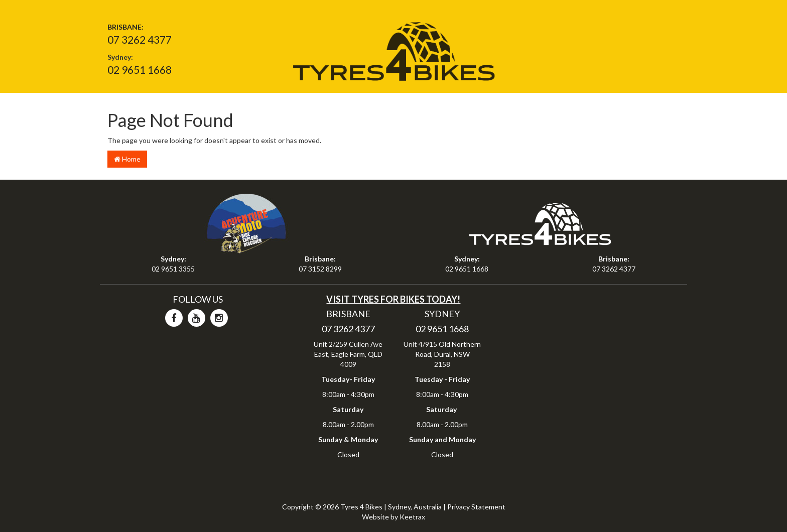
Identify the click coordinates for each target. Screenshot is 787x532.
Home (127, 159)
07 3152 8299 (320, 269)
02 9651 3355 (173, 269)
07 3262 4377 (140, 39)
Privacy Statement (476, 507)
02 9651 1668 (140, 70)
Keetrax (412, 517)
